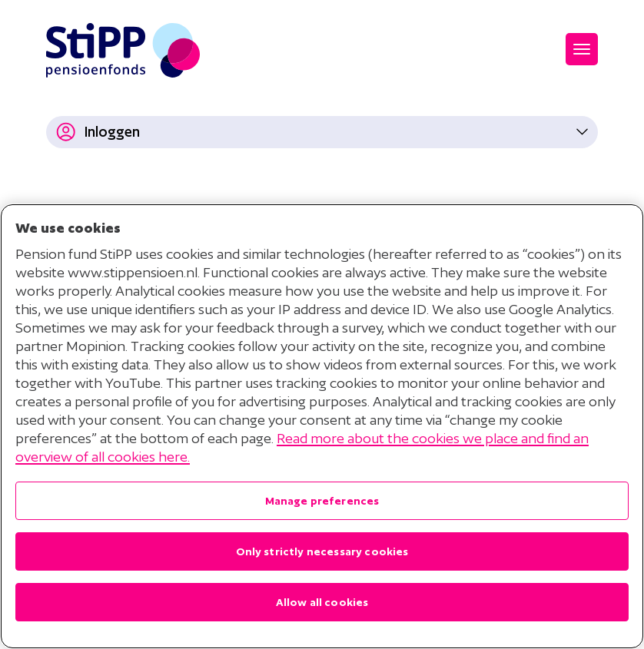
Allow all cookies (322, 602)
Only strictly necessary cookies (322, 551)
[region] (322, 426)
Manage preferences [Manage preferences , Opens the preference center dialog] (322, 501)
